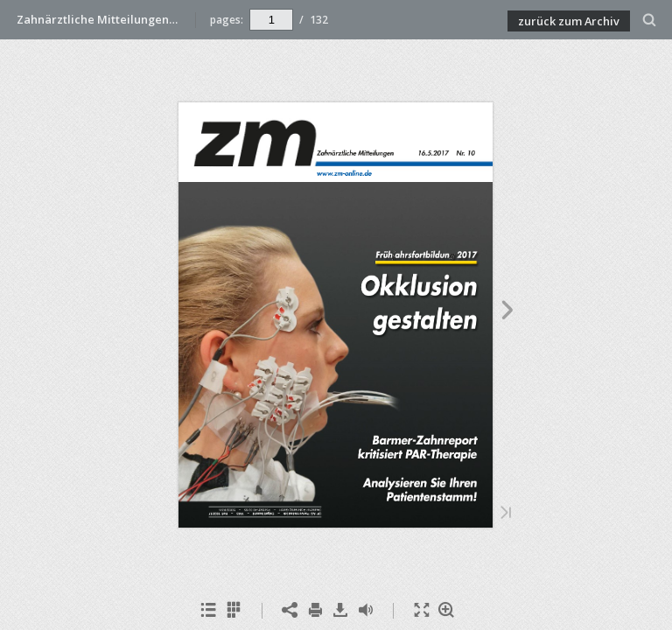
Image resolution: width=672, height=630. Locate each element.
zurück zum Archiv (569, 21)
